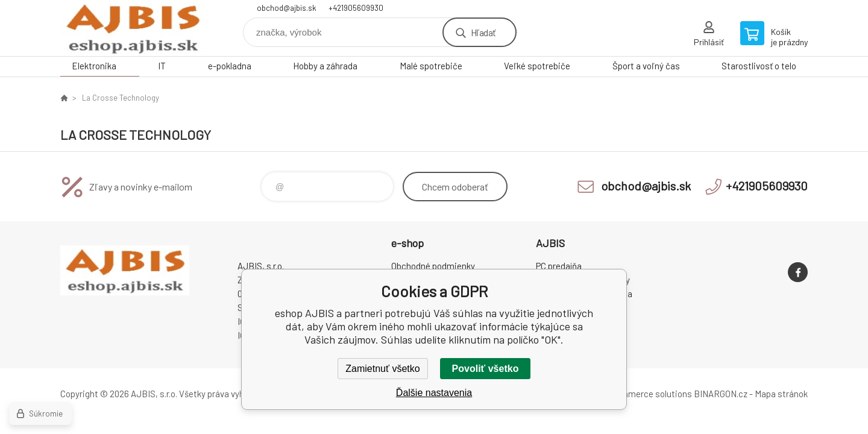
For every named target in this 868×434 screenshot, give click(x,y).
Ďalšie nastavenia (434, 393)
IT (162, 66)
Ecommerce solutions (648, 394)
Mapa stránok (781, 394)
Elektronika (94, 66)
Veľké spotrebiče (537, 66)
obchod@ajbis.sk (287, 8)
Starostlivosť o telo (759, 66)
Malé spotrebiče (431, 66)
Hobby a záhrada (325, 66)
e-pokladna (230, 66)
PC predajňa (559, 266)
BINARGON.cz (721, 394)
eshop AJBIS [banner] (133, 28)
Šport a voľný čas (646, 66)
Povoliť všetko (486, 369)
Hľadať (483, 32)
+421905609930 (356, 8)
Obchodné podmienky (433, 266)
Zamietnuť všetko (382, 369)
